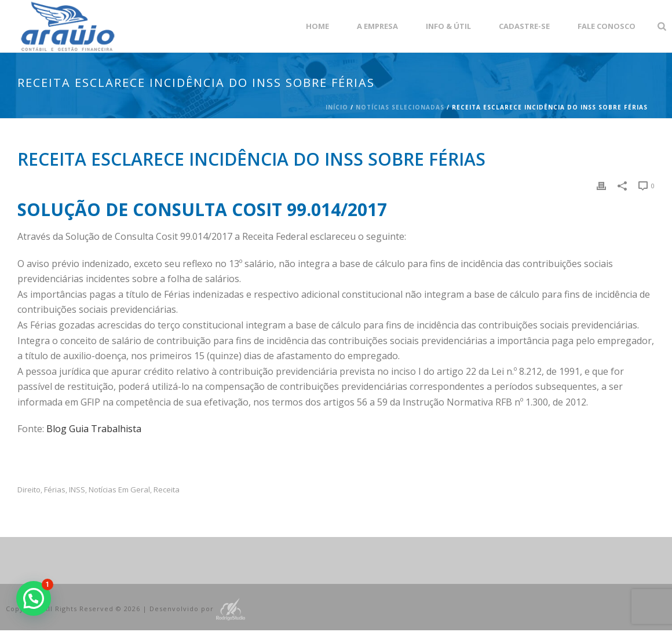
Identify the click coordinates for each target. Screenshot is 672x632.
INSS (77, 490)
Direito (29, 490)
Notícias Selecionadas (400, 107)
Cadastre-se (524, 26)
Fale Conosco (607, 26)
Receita (167, 490)
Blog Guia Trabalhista (94, 429)
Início (337, 107)
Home (317, 26)
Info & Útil (448, 26)
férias (55, 490)
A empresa (377, 26)
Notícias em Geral (119, 490)
